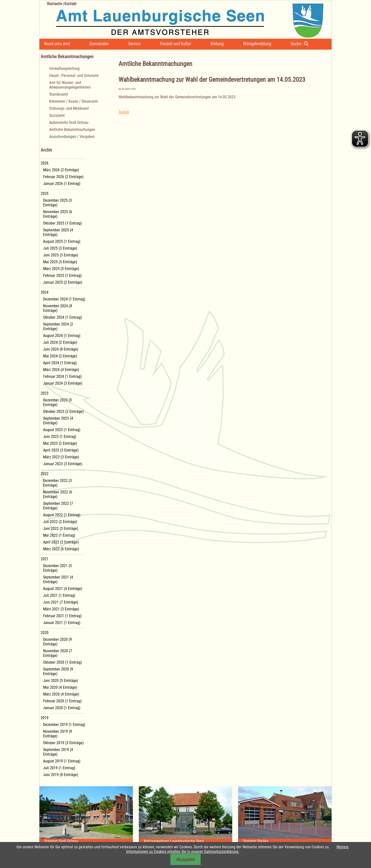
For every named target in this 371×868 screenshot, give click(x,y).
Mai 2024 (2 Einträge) (60, 356)
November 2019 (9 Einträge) (58, 734)
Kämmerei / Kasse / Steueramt (74, 101)
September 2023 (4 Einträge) (58, 421)
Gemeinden (99, 44)
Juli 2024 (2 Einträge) (60, 342)
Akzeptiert (186, 860)
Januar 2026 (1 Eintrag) (62, 184)
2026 (45, 163)
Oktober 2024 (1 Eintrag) (62, 317)
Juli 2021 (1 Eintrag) (59, 595)
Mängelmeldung (257, 44)
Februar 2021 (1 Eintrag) (62, 616)
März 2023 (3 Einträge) (61, 457)
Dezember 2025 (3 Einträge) (57, 203)
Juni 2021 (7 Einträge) (61, 602)
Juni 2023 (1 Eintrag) (60, 437)
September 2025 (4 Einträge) (58, 232)
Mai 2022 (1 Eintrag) (59, 535)
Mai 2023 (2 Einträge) (60, 443)
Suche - (300, 44)
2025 (45, 194)
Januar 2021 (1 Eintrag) (62, 623)
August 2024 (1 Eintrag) (62, 336)
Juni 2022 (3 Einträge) (61, 529)
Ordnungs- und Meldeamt (69, 108)
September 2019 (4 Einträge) (58, 752)
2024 (45, 292)
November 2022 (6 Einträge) (58, 494)
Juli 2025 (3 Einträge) (60, 248)
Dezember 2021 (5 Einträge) (57, 568)
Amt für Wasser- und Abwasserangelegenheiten (70, 85)
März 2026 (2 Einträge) (61, 170)
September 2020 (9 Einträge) (58, 671)
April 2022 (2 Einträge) (61, 542)
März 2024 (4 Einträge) (61, 370)
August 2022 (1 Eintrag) (62, 515)
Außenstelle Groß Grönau (69, 122)
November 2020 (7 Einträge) (58, 653)
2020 (45, 633)
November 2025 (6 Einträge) (58, 214)
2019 (45, 718)
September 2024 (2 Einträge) (58, 326)
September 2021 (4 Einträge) (58, 579)
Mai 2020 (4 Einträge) (60, 687)
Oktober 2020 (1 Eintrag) (62, 662)
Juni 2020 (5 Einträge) (61, 681)
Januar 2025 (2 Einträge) (63, 282)
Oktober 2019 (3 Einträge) (63, 743)
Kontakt (70, 4)
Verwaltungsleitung (64, 68)
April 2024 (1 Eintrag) (60, 363)
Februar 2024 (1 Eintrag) (62, 376)
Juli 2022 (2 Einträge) (60, 522)
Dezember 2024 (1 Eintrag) (64, 299)
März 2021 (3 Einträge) (61, 609)
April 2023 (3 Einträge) (61, 450)
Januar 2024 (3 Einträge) (63, 383)
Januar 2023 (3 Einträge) (63, 464)
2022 (45, 474)
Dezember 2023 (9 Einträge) (57, 402)
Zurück (124, 112)
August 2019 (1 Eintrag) (62, 761)
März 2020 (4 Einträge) (61, 694)
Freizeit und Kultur (176, 44)
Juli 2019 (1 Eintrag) (59, 768)
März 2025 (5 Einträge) (61, 269)
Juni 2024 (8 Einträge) (61, 349)
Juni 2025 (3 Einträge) (61, 255)
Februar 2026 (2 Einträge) (63, 177)
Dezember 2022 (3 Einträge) (57, 483)
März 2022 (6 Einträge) (61, 549)
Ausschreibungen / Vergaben (72, 137)
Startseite (54, 4)
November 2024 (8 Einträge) (58, 308)
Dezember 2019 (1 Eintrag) (64, 725)
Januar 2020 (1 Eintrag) (62, 708)
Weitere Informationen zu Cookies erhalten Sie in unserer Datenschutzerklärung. (237, 849)
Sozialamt (57, 115)
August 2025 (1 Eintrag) (62, 241)
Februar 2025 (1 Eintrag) (62, 276)
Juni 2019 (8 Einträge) (61, 775)
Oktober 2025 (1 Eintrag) (62, 223)
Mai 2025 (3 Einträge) (60, 262)
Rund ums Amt (57, 44)
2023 (45, 393)
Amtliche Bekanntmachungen (72, 130)
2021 (45, 559)
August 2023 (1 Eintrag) (62, 430)
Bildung (217, 44)
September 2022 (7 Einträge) (58, 506)
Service (134, 44)
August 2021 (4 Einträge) (63, 589)
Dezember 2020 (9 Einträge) (57, 642)
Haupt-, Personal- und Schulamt (74, 76)
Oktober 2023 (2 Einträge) (63, 411)
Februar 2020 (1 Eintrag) (62, 701)
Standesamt (59, 94)
